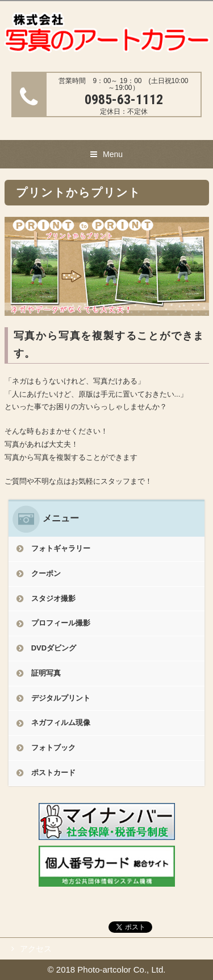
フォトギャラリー (61, 548)
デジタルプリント (61, 698)
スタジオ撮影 (53, 598)
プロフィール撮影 (61, 623)
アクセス (36, 949)
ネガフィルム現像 (61, 722)
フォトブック (53, 748)
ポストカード (53, 773)
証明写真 (46, 673)
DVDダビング (54, 648)
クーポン (46, 573)
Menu (113, 154)
